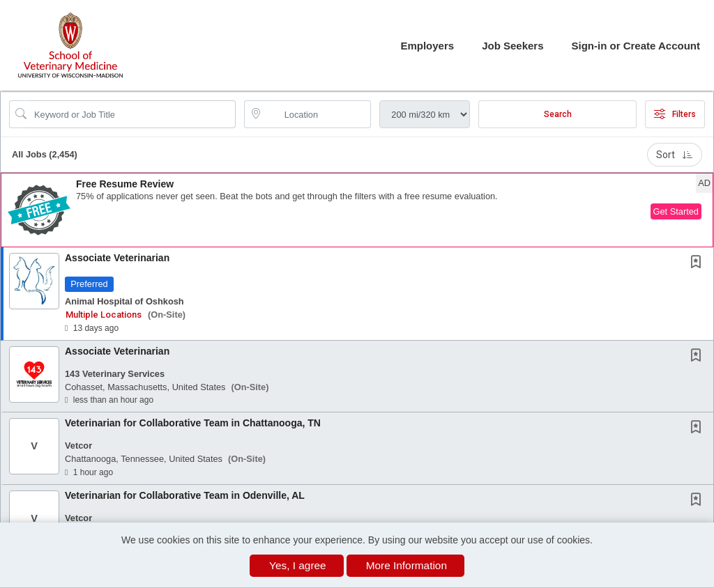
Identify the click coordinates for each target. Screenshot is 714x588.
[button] (357, 210)
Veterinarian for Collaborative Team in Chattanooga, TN (193, 423)
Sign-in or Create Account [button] (636, 46)
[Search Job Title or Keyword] (132, 114)
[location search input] (318, 114)
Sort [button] (675, 155)
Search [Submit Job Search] (558, 114)
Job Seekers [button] (512, 46)
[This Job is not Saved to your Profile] (699, 263)
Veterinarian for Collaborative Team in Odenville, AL (185, 495)
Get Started (676, 211)
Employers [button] (427, 46)
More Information (407, 565)
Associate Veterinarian (117, 258)
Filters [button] (675, 114)
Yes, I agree (298, 565)
